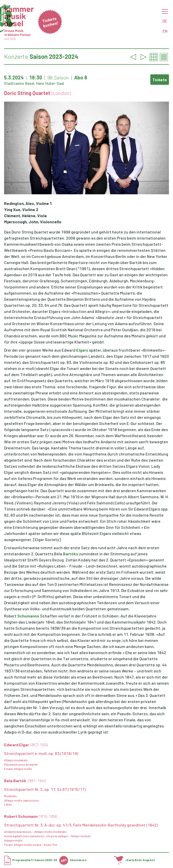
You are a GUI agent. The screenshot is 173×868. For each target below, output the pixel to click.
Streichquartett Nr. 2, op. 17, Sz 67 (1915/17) (45, 789)
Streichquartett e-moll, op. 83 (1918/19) (41, 753)
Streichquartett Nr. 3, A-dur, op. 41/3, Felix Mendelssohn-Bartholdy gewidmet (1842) (81, 825)
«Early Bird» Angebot (134, 860)
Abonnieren (73, 860)
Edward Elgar (26, 745)
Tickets (160, 80)
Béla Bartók (25, 781)
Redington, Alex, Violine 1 (28, 203)
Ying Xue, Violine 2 (21, 209)
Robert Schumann (31, 816)
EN (165, 31)
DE (165, 21)
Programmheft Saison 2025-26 (31, 860)
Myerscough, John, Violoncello (33, 222)
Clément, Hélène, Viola (25, 216)
